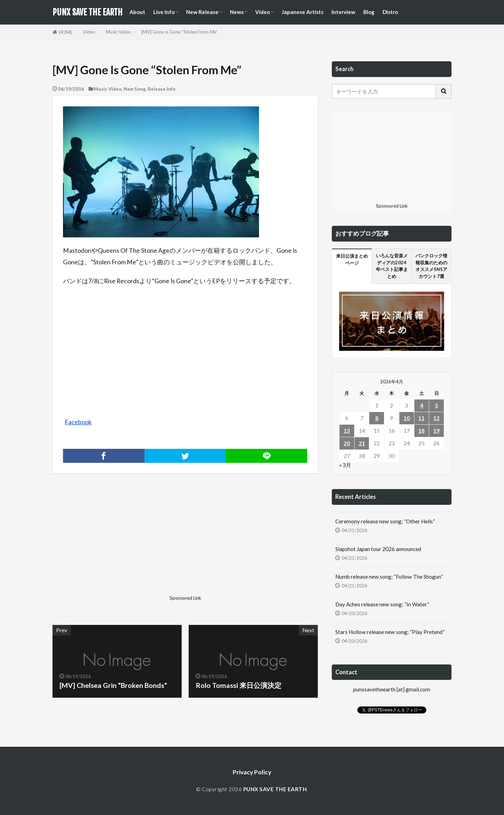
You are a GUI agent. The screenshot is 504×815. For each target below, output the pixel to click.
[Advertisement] (118, 543)
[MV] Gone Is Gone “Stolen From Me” (180, 32)
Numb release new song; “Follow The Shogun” (389, 577)
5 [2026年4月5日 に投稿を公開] (437, 405)
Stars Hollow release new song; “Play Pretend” (390, 632)
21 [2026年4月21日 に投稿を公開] (362, 443)
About (137, 12)
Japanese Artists (302, 12)
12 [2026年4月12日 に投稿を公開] (436, 418)
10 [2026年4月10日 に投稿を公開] (407, 418)
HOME (66, 32)
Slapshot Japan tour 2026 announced (378, 549)
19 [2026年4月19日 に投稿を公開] (436, 431)
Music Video (118, 32)
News (237, 12)
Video (262, 12)
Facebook (78, 422)
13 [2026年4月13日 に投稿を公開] (347, 431)
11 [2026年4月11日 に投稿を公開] (421, 418)
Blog (369, 12)
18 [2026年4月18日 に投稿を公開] (421, 431)
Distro (390, 12)
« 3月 (345, 465)
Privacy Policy (252, 772)
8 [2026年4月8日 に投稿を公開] (377, 418)
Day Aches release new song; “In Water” (382, 604)
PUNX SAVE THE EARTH (87, 12)
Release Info (162, 89)
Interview (343, 12)
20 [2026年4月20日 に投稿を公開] (347, 443)
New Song (135, 89)
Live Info (164, 12)
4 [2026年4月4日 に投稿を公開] (422, 405)
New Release (202, 12)
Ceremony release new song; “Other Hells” (385, 521)
